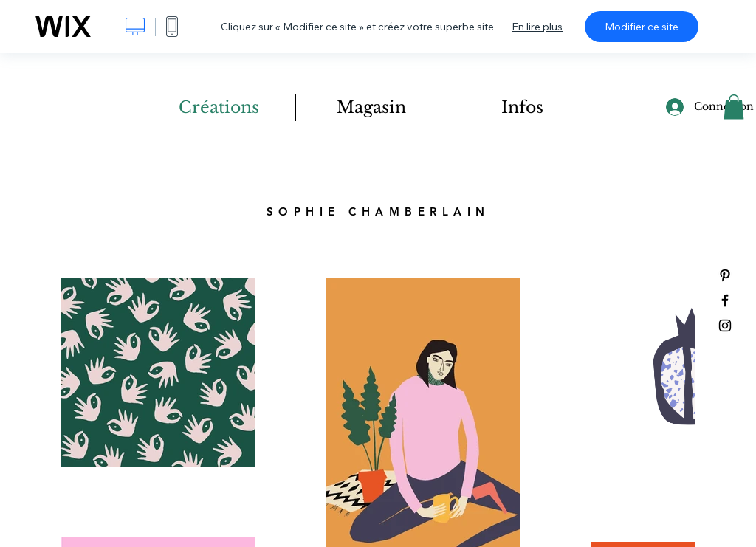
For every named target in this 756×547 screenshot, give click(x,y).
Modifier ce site (642, 27)
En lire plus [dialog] (537, 27)
